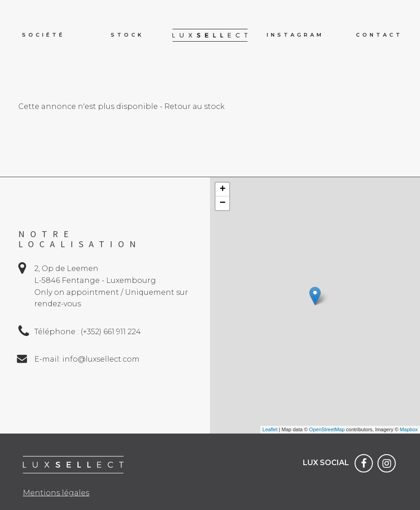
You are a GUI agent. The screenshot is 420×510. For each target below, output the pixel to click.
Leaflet (270, 429)
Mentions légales (56, 493)
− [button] (223, 203)
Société (43, 35)
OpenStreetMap (327, 429)
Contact (379, 35)
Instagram (295, 35)
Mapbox (409, 429)
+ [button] (223, 190)
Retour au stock (194, 106)
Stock (127, 35)
